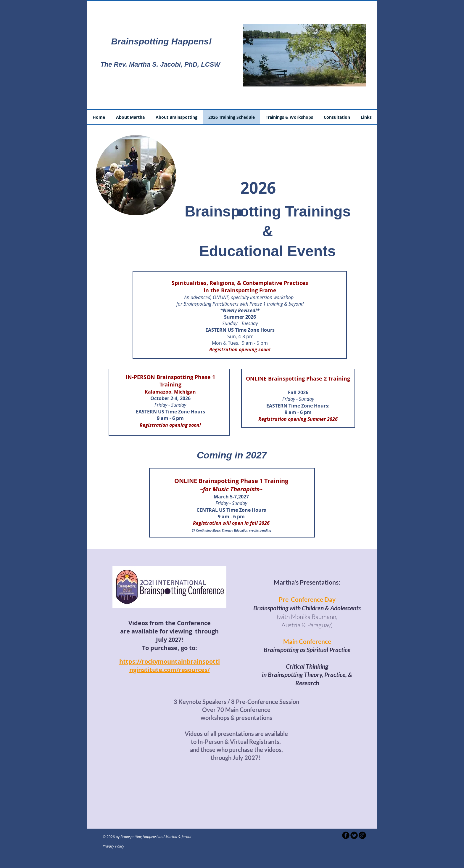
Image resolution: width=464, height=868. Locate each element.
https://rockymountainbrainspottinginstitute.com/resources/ (170, 666)
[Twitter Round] (354, 835)
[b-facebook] (346, 835)
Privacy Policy (113, 846)
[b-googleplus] (362, 835)
